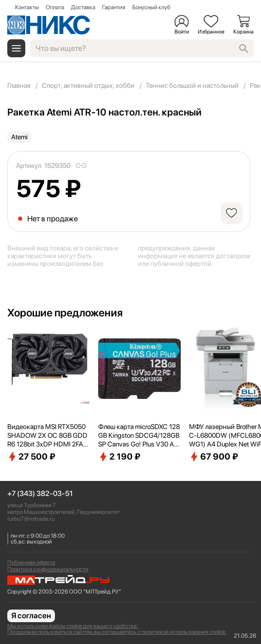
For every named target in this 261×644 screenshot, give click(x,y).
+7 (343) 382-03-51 (40, 494)
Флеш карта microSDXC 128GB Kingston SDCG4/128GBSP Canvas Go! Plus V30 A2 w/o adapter (139, 436)
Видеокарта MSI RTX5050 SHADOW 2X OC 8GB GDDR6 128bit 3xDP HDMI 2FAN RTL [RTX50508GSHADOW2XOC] (48, 436)
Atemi (19, 137)
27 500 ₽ (31, 457)
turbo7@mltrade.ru (31, 519)
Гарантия (114, 7)
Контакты (27, 7)
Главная (19, 85)
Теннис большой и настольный (192, 85)
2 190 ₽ (119, 457)
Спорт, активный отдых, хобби (88, 85)
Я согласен (31, 616)
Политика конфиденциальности (48, 569)
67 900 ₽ (214, 457)
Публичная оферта (31, 562)
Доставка (83, 7)
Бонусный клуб (151, 7)
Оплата (55, 7)
